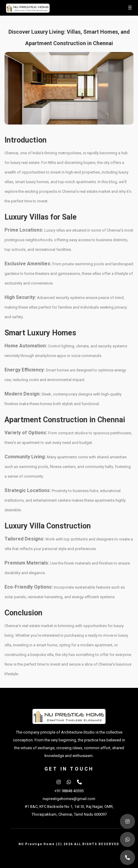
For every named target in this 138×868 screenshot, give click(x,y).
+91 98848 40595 (69, 791)
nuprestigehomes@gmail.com (69, 799)
